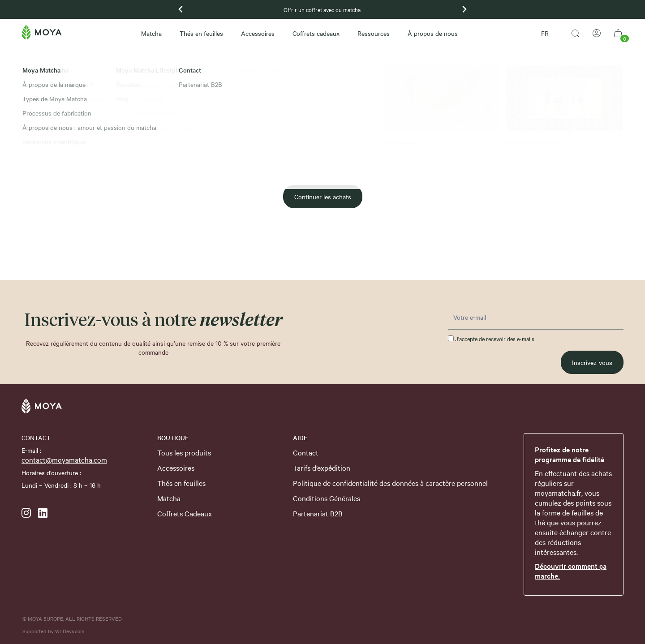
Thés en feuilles (201, 33)
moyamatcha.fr (558, 493)
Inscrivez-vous (592, 362)
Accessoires (258, 33)
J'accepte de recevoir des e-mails (491, 339)
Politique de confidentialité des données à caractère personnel (390, 483)
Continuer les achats (323, 197)
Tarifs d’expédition (322, 468)
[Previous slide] (181, 9)
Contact (306, 452)
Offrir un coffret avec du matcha (323, 9)
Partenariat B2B (318, 513)
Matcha (151, 33)
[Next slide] (464, 9)
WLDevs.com (70, 631)
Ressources (374, 33)
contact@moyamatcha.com (64, 459)
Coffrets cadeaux (316, 33)
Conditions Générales (327, 498)
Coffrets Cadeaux (185, 513)
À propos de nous (433, 33)
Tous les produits (184, 452)
